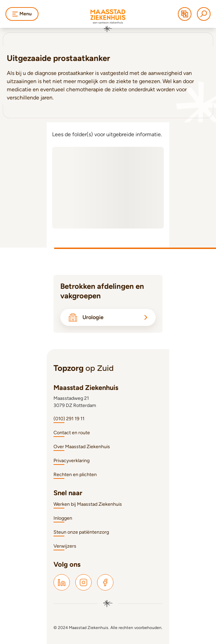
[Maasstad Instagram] (83, 582)
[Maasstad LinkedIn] (62, 582)
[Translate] (185, 14)
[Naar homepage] (108, 21)
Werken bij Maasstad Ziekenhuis (88, 504)
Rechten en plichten (75, 475)
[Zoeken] (204, 14)
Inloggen (63, 518)
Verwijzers (65, 546)
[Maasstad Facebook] (105, 582)
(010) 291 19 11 (69, 419)
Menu (22, 14)
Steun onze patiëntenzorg (81, 532)
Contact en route (72, 433)
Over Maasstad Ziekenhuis (82, 447)
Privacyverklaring (72, 461)
